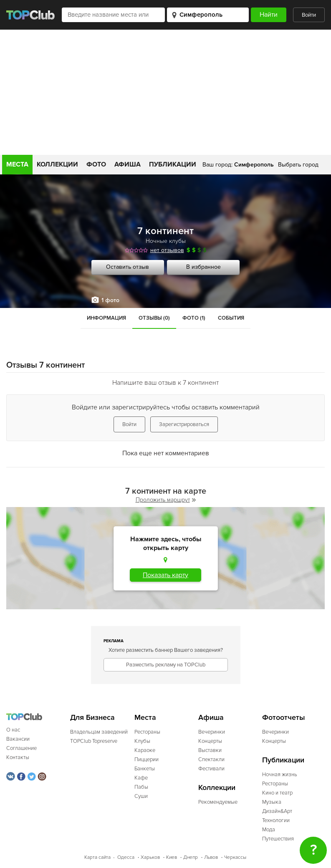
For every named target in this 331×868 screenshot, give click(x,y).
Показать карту (165, 575)
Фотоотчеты (284, 718)
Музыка (272, 802)
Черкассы (235, 857)
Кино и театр (277, 793)
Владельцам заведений (99, 732)
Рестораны (147, 732)
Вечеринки (212, 732)
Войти (309, 15)
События (231, 318)
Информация (106, 318)
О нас (13, 730)
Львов (211, 857)
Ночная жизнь (280, 775)
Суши (141, 796)
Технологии (276, 820)
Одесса (126, 857)
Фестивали (211, 769)
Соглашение (21, 748)
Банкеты (145, 769)
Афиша (128, 164)
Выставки (210, 750)
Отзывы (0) (154, 318)
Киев (172, 857)
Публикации (173, 164)
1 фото (110, 300)
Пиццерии (147, 759)
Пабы (141, 787)
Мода (269, 830)
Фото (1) (194, 318)
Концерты (210, 741)
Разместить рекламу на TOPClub (166, 665)
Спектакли (211, 759)
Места (17, 164)
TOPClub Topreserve (94, 741)
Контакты (18, 757)
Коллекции (57, 164)
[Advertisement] (166, 92)
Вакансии (18, 739)
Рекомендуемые (218, 802)
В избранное (203, 267)
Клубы (142, 741)
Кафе (141, 778)
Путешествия (278, 839)
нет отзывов (167, 250)
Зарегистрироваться (184, 424)
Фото (96, 164)
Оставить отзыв (128, 267)
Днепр (191, 857)
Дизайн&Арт (277, 811)
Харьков (150, 857)
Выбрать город (298, 165)
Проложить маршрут (166, 500)
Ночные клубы (166, 241)
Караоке (145, 750)
